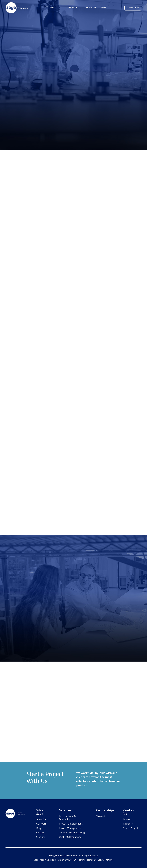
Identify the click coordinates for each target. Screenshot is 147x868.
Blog (39, 828)
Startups (41, 837)
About (53, 7)
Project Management (70, 828)
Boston (127, 819)
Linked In (128, 824)
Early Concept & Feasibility (67, 818)
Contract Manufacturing (72, 833)
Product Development (71, 824)
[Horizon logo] (17, 8)
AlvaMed (100, 816)
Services (72, 7)
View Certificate (106, 860)
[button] (55, 8)
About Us (41, 819)
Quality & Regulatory (70, 837)
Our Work (91, 7)
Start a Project (131, 828)
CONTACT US (133, 8)
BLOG (104, 7)
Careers (40, 833)
